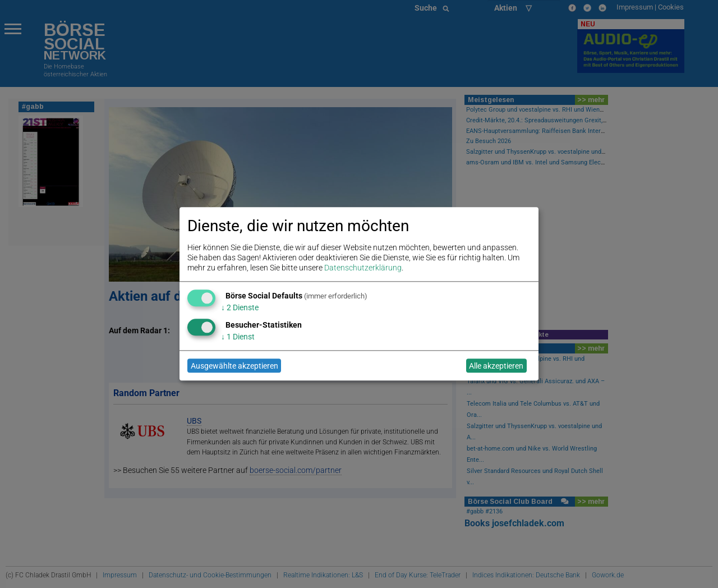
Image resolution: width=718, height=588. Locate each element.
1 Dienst (238, 337)
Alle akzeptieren (496, 366)
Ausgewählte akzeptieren (234, 366)
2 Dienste (240, 307)
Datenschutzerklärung (363, 268)
